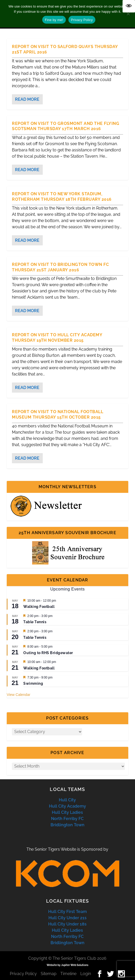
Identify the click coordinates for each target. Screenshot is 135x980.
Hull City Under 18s (67, 924)
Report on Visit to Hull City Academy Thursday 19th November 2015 (57, 338)
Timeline (68, 974)
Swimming (33, 683)
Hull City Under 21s (67, 918)
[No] (128, 14)
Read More (27, 99)
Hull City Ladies (67, 812)
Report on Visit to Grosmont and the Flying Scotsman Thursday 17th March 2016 (66, 126)
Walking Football (39, 607)
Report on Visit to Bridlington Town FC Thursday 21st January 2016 (60, 267)
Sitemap (49, 974)
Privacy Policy (23, 974)
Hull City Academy (67, 806)
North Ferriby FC (67, 819)
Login (86, 974)
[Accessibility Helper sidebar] (129, 6)
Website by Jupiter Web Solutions (67, 965)
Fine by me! (54, 20)
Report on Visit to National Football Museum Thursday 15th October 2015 (58, 414)
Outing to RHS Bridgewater (48, 653)
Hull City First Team (67, 912)
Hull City (67, 800)
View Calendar (19, 695)
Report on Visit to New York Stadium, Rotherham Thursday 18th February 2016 (62, 197)
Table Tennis (35, 622)
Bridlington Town (67, 825)
